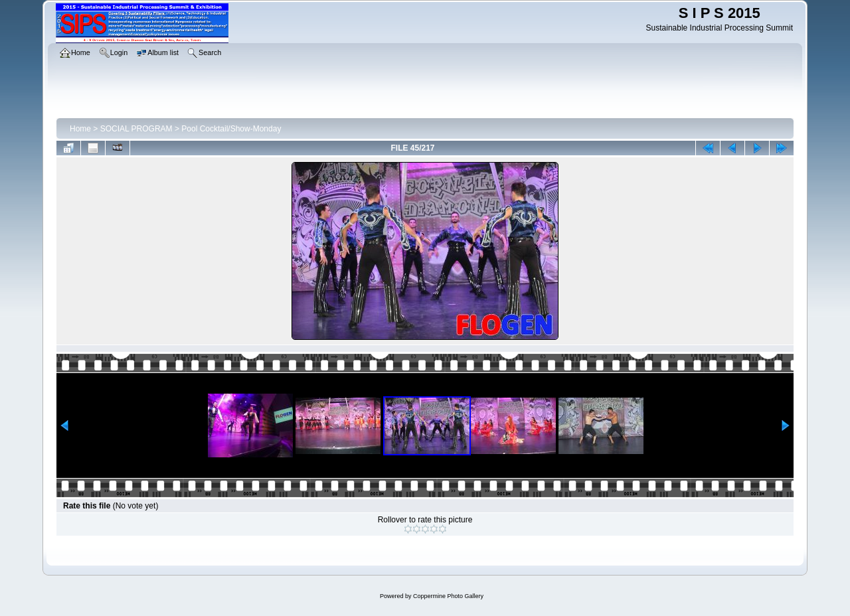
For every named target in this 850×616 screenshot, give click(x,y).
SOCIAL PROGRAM (136, 129)
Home (80, 129)
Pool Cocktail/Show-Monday (231, 129)
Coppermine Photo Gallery (448, 596)
